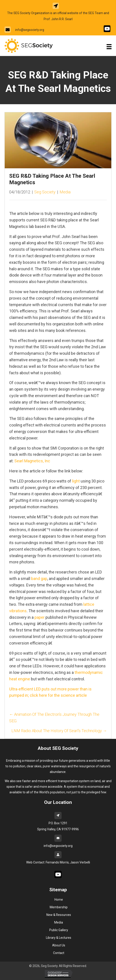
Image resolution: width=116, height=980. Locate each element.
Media (65, 192)
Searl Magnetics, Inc (32, 461)
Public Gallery (59, 930)
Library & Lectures (59, 938)
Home (59, 900)
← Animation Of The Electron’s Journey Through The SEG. (54, 718)
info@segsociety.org (30, 30)
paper (40, 617)
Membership (59, 907)
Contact (59, 953)
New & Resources (59, 915)
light (76, 481)
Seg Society (45, 192)
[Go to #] (107, 29)
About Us (59, 945)
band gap (39, 579)
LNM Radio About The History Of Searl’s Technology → (59, 731)
